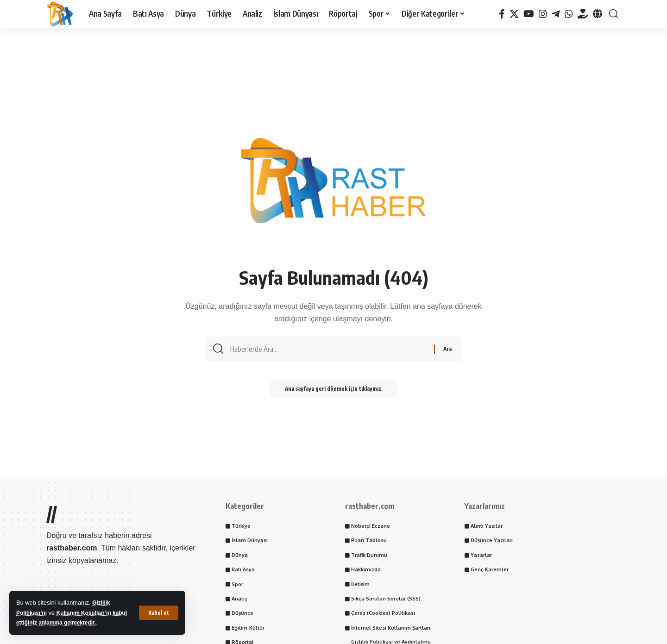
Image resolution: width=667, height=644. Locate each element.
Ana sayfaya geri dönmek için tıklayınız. (333, 392)
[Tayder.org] (583, 14)
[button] (158, 613)
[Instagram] (543, 14)
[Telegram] (556, 14)
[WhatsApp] (569, 14)
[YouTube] (529, 14)
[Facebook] (502, 14)
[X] (514, 14)
